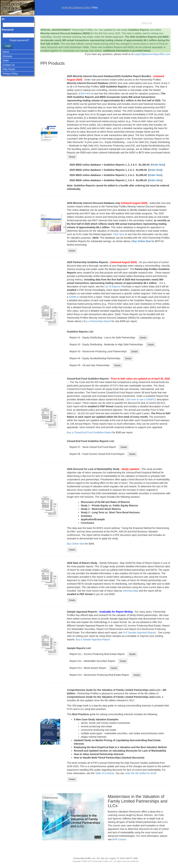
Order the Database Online (76, 7)
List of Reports (112, 286)
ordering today (131, 591)
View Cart (147, 23)
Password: (8, 30)
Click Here (85, 94)
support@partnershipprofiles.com (152, 54)
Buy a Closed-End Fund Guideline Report (89, 432)
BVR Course (119, 839)
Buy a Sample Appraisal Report (93, 639)
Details (72, 157)
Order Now (158, 165)
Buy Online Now (142, 241)
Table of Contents (105, 773)
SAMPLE (74, 297)
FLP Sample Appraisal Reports (139, 633)
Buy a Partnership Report (97, 321)
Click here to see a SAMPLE (141, 399)
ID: (3, 19)
